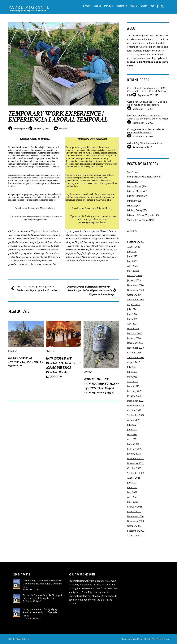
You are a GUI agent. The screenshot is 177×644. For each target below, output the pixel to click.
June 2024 (132, 314)
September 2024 (136, 300)
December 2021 (135, 458)
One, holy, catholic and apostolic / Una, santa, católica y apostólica (26, 369)
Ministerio (132, 201)
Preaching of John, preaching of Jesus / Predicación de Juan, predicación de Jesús (36, 295)
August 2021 (134, 478)
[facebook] (157, 6)
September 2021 (136, 473)
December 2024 (135, 285)
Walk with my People (138, 220)
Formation (133, 181)
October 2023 (134, 353)
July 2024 (132, 309)
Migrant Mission (135, 191)
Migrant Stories (135, 196)
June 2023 (132, 372)
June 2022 (132, 430)
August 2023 (134, 362)
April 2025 (132, 266)
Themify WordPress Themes (156, 639)
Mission (95, 7)
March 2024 (133, 329)
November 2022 (136, 406)
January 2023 (134, 396)
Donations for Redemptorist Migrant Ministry (35, 208)
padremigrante (20, 129)
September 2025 (136, 242)
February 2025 (135, 275)
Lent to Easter (134, 186)
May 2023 (132, 377)
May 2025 (132, 261)
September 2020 (136, 531)
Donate (143, 7)
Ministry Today (135, 210)
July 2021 (132, 483)
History (84, 7)
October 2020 (134, 526)
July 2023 (132, 367)
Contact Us (120, 7)
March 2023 (133, 386)
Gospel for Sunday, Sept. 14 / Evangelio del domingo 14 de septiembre (147, 103)
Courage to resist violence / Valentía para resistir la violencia (146, 131)
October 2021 (134, 468)
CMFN (130, 172)
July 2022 (132, 425)
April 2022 (132, 439)
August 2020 (134, 536)
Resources (106, 7)
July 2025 (132, 252)
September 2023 (136, 357)
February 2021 (135, 507)
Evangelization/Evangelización (143, 177)
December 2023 (135, 343)
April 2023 (132, 382)
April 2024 (132, 324)
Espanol (133, 7)
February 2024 (135, 333)
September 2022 (136, 415)
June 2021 (132, 487)
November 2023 (136, 348)
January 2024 (134, 338)
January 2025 (134, 280)
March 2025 (133, 271)
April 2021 (132, 497)
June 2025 (132, 256)
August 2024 (134, 304)
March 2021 (133, 502)
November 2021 (136, 463)
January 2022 (134, 454)
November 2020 (136, 521)
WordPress (138, 639)
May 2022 (132, 434)
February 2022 (135, 449)
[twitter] (152, 6)
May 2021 (132, 492)
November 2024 (136, 290)
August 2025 (134, 247)
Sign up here (159, 58)
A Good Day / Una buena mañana (144, 143)
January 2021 (134, 512)
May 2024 (132, 319)
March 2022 (133, 444)
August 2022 (134, 420)
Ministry (63, 129)
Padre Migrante (17, 639)
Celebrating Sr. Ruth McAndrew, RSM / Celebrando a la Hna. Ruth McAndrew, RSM (147, 92)
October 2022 (134, 410)
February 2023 (135, 391)
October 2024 (134, 295)
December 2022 (135, 401)
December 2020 (135, 516)
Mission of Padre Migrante (141, 215)
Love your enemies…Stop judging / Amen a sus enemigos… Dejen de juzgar (148, 117)
